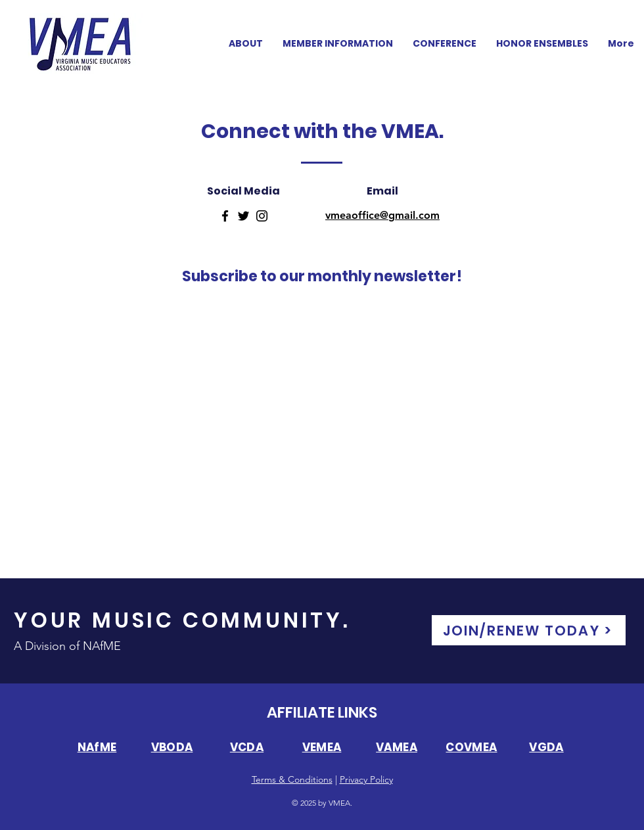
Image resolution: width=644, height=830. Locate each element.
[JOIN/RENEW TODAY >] (529, 630)
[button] (445, 44)
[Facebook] (225, 216)
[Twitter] (243, 216)
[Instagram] (262, 216)
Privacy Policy (366, 779)
